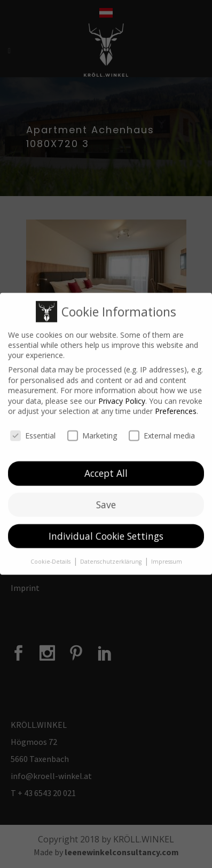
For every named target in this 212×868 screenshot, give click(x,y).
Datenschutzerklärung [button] (112, 556)
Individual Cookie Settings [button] (106, 530)
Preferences (176, 406)
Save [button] (106, 499)
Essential (33, 430)
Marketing (92, 430)
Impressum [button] (167, 556)
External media (162, 430)
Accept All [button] (106, 467)
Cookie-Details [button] (51, 556)
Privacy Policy (122, 395)
